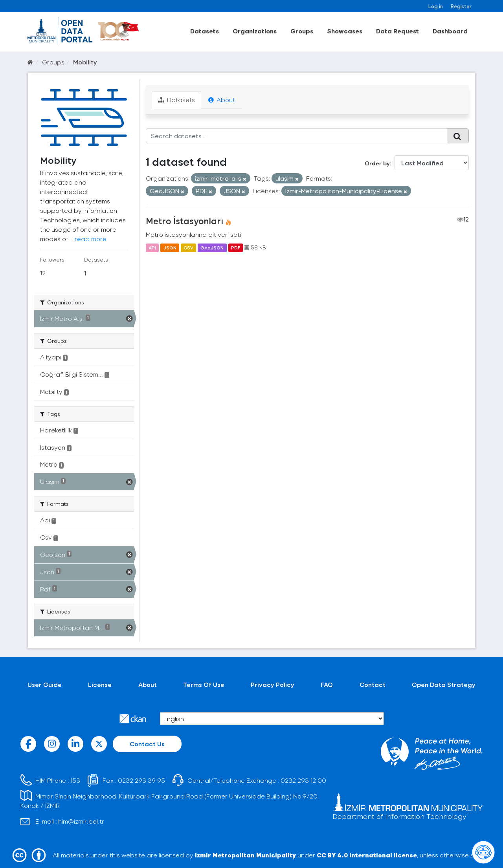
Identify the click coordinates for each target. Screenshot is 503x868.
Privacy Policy (273, 684)
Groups (302, 31)
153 (75, 780)
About (222, 100)
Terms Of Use (204, 684)
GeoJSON (212, 247)
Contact (373, 684)
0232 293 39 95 (141, 780)
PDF (236, 247)
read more (91, 239)
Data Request (397, 31)
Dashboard (450, 31)
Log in (436, 6)
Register (461, 6)
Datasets (205, 31)
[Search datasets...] (296, 136)
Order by (377, 163)
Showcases (345, 31)
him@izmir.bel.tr (81, 821)
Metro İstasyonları (184, 221)
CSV (188, 247)
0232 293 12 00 (303, 780)
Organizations (255, 31)
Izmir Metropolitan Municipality (245, 855)
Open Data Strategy (444, 684)
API (152, 247)
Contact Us (147, 744)
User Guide (45, 684)
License (100, 684)
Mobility (85, 62)
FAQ (327, 684)
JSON (170, 247)
